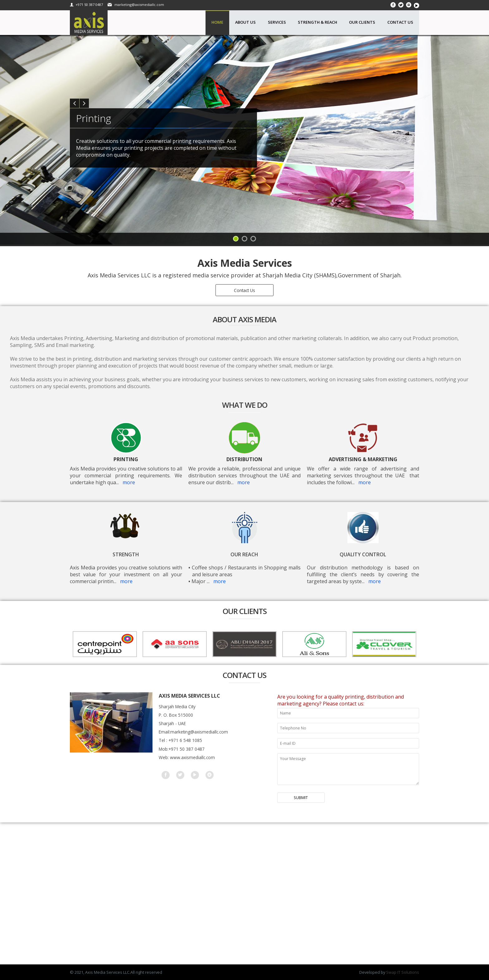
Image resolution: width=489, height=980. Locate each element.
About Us (245, 22)
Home (217, 22)
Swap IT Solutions (403, 972)
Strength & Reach (317, 22)
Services (277, 22)
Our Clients (362, 22)
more (129, 482)
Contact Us (400, 22)
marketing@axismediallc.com (139, 5)
